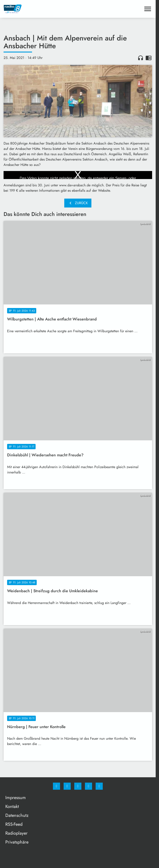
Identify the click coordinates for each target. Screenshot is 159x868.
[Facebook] (56, 786)
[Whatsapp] (78, 786)
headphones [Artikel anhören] (141, 58)
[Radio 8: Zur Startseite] (41, 9)
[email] (99, 786)
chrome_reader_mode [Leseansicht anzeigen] (149, 58)
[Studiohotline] (89, 786)
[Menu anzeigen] (148, 9)
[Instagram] (67, 786)
